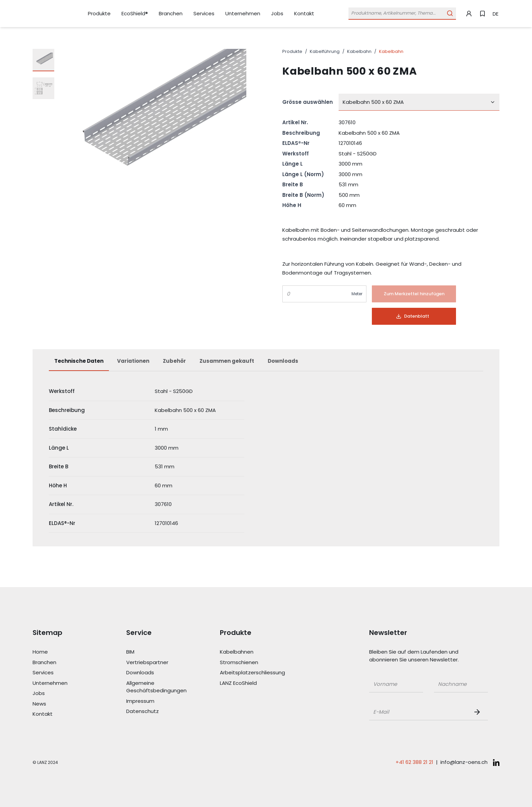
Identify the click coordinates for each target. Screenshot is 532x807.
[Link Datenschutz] (157, 711)
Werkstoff (296, 154)
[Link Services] (204, 14)
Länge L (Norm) (303, 174)
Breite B (293, 184)
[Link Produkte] (99, 14)
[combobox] (419, 102)
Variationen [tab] (133, 361)
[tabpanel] (266, 457)
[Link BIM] (157, 652)
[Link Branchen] (171, 14)
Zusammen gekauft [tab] (227, 361)
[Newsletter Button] (478, 712)
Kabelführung (325, 51)
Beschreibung (301, 133)
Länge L (292, 164)
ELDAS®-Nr (296, 143)
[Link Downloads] (157, 673)
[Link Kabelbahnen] (250, 652)
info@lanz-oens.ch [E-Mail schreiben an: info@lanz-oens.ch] (464, 762)
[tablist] (266, 364)
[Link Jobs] (277, 14)
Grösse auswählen (308, 102)
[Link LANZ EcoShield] (250, 683)
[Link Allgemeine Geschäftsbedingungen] (157, 687)
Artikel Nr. (295, 122)
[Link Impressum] (157, 701)
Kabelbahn (359, 51)
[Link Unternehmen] (243, 14)
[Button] (414, 294)
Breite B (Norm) (303, 195)
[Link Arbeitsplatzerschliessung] (250, 673)
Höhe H (292, 205)
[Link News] (63, 704)
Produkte (292, 51)
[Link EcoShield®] (135, 14)
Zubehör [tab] (174, 361)
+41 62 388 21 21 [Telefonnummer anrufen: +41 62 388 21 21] (414, 762)
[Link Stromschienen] (250, 663)
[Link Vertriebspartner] (157, 663)
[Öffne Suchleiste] (402, 13)
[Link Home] (63, 652)
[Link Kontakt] (304, 14)
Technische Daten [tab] (79, 361)
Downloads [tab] (283, 361)
